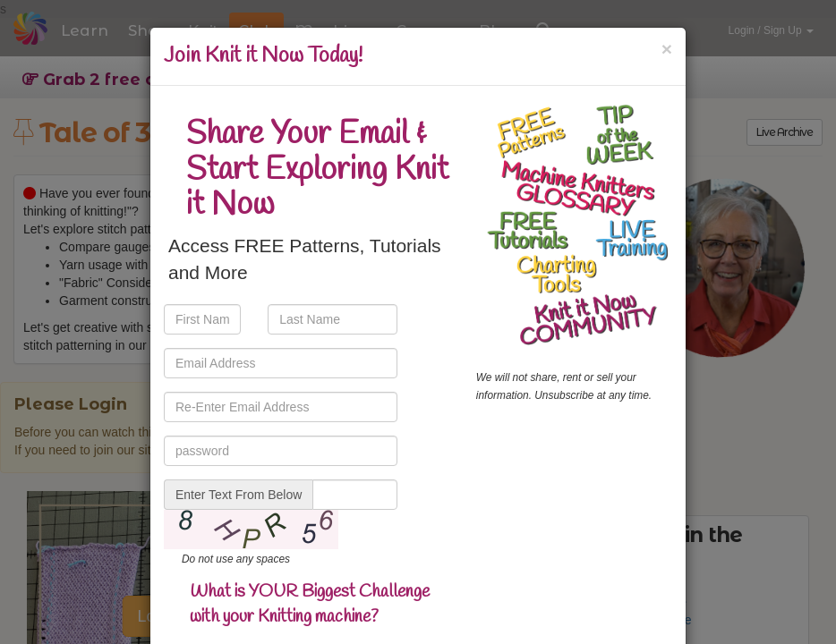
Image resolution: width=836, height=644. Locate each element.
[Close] (667, 49)
